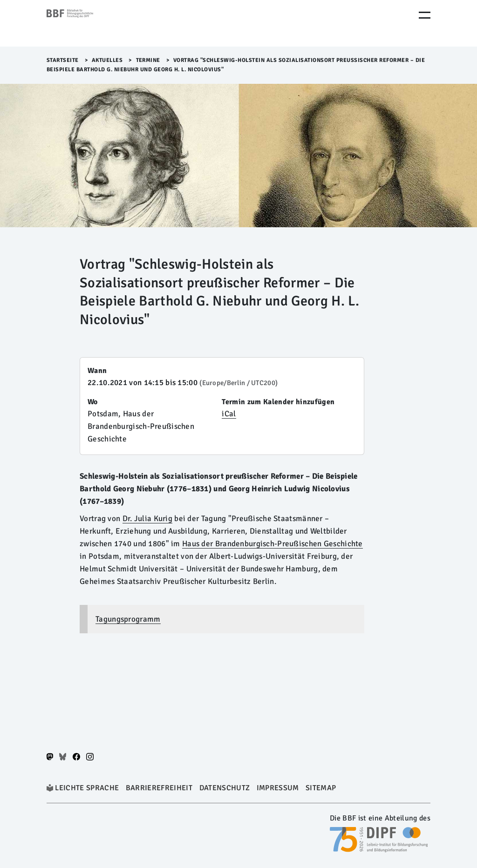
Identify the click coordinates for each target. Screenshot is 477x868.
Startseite (63, 60)
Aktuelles (107, 60)
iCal (229, 414)
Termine (148, 60)
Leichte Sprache (87, 788)
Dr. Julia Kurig (147, 519)
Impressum (278, 788)
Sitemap (321, 788)
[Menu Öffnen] (425, 15)
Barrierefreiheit (159, 788)
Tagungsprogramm (128, 619)
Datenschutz (225, 788)
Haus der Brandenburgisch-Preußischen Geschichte (273, 544)
